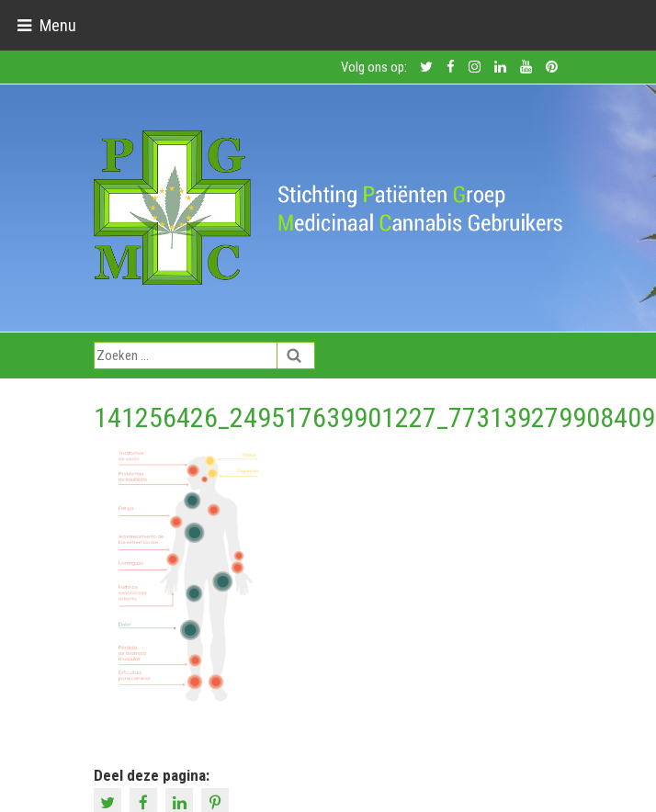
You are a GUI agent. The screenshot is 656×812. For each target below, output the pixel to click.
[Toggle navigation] (46, 25)
